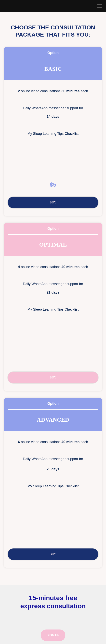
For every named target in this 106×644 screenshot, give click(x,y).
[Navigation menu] (99, 6)
